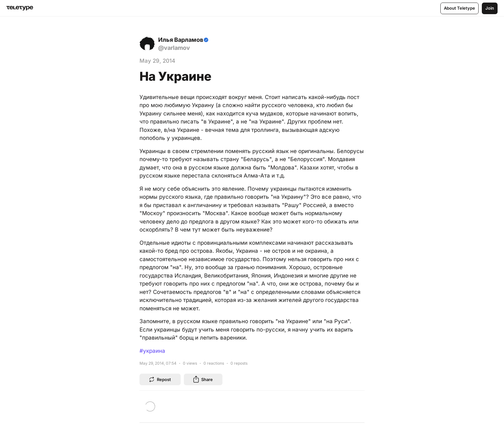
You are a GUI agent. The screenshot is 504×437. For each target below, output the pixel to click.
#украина (152, 351)
